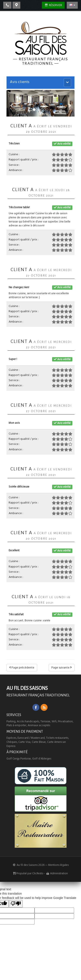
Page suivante (62, 668)
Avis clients (20, 82)
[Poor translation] (16, 904)
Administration (59, 873)
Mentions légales (58, 865)
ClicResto (38, 873)
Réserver (53, 5)
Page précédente (22, 668)
